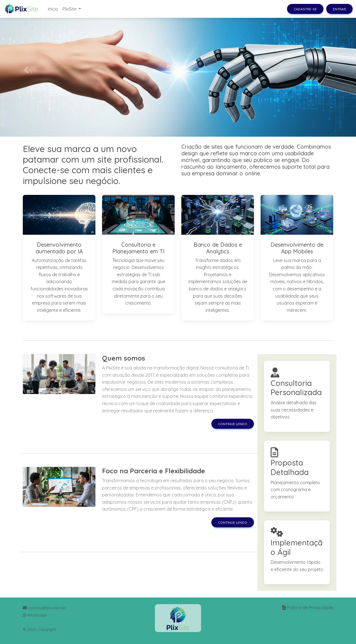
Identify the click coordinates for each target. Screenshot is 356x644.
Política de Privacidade (310, 608)
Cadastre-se (305, 9)
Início (53, 9)
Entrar (339, 9)
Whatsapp (35, 615)
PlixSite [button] (70, 9)
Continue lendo (233, 424)
